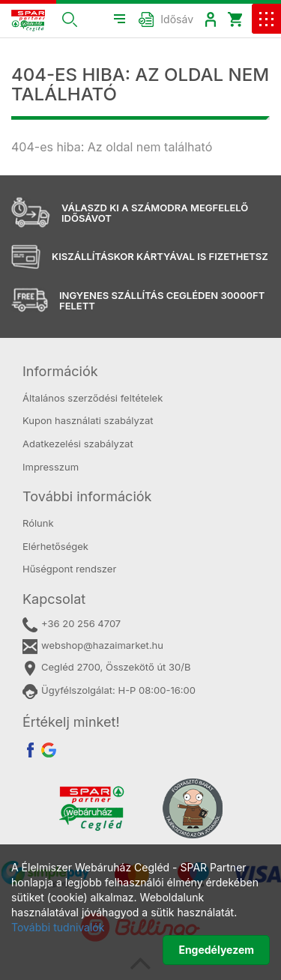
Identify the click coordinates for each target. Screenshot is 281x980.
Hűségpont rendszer (69, 569)
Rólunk (38, 523)
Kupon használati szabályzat (88, 420)
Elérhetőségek (55, 546)
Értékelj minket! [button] (71, 722)
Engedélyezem (216, 950)
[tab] (140, 372)
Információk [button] (60, 371)
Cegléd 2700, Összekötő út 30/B (106, 668)
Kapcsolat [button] (54, 599)
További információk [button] (87, 496)
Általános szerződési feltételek (93, 398)
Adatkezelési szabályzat (78, 444)
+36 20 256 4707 (72, 624)
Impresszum (51, 467)
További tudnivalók (58, 927)
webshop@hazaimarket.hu (93, 646)
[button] (70, 19)
